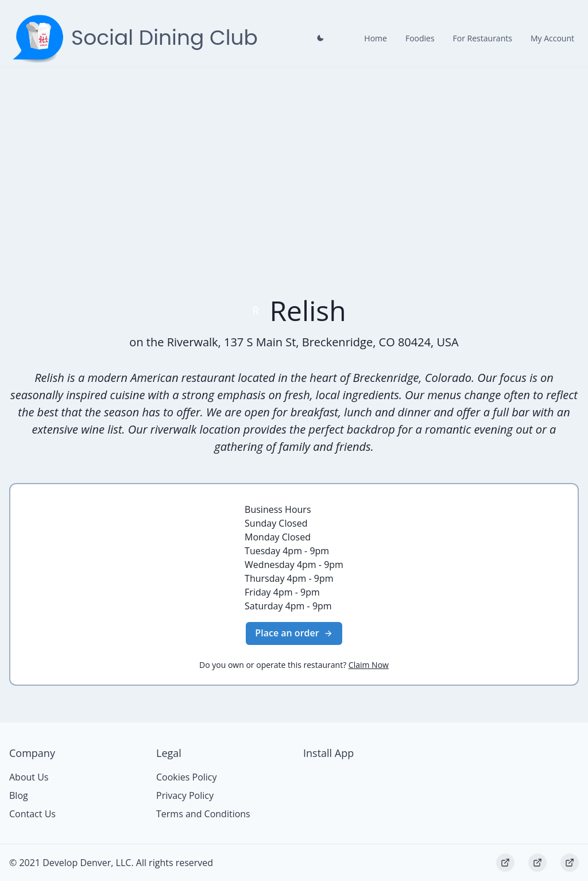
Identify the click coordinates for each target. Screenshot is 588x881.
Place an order (294, 633)
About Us (29, 777)
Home (376, 38)
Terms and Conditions (203, 814)
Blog (19, 795)
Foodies (420, 38)
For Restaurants (483, 38)
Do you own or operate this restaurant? (294, 665)
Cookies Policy (187, 777)
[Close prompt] (320, 38)
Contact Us (32, 814)
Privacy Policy (185, 795)
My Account (552, 38)
